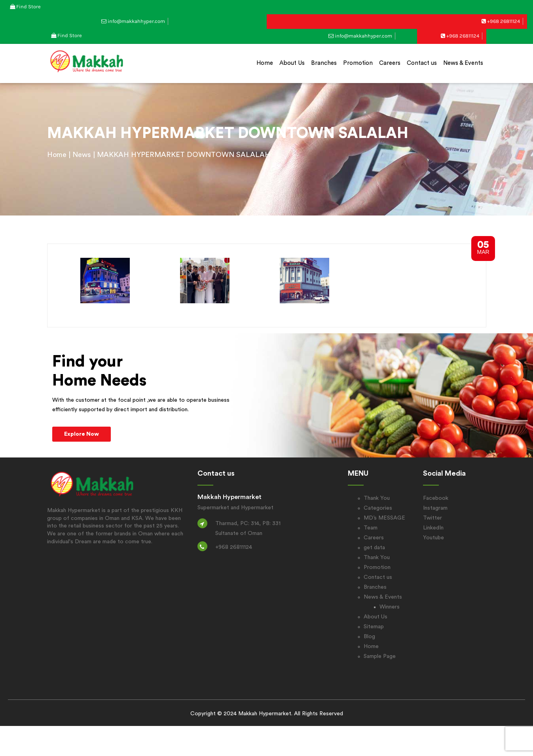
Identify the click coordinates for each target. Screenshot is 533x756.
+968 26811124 (504, 21)
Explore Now (82, 434)
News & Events (463, 63)
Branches (324, 63)
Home (265, 63)
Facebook (436, 498)
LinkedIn (433, 528)
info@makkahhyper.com (136, 21)
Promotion (358, 63)
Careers (390, 63)
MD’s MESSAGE (384, 518)
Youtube (433, 538)
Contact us (422, 63)
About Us (292, 63)
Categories (378, 508)
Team (371, 528)
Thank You (377, 498)
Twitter (432, 518)
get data (374, 548)
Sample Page (380, 656)
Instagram (435, 508)
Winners (390, 607)
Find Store (28, 7)
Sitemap (374, 627)
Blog (369, 637)
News (82, 155)
